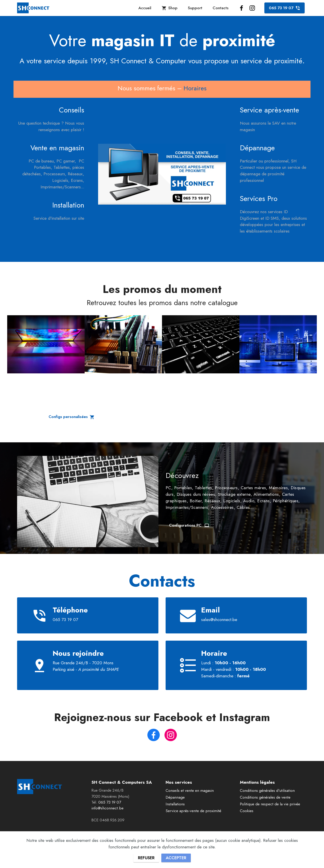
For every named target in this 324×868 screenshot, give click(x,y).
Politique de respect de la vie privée (270, 804)
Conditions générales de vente (265, 797)
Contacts (220, 8)
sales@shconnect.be (219, 619)
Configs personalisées (72, 417)
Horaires (195, 88)
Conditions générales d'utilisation (267, 791)
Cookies (247, 811)
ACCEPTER (176, 858)
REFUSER (146, 858)
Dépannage (175, 797)
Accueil (145, 8)
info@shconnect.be (107, 808)
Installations (175, 804)
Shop (170, 8)
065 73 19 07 (285, 8)
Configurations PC (189, 525)
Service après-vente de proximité (193, 811)
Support (195, 8)
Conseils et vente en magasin (190, 791)
